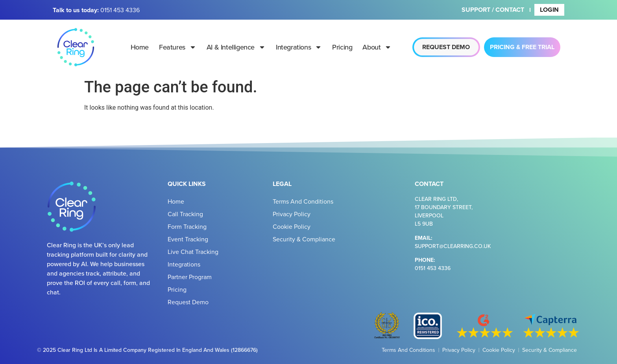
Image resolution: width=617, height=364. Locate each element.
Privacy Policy (292, 214)
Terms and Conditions (303, 201)
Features (178, 47)
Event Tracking (188, 239)
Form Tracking (187, 226)
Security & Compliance (304, 239)
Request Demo (188, 302)
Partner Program (190, 277)
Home (140, 47)
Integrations (299, 47)
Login (549, 10)
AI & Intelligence (236, 47)
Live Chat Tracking (193, 252)
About (377, 47)
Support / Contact (493, 10)
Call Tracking (185, 214)
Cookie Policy (292, 226)
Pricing (342, 47)
